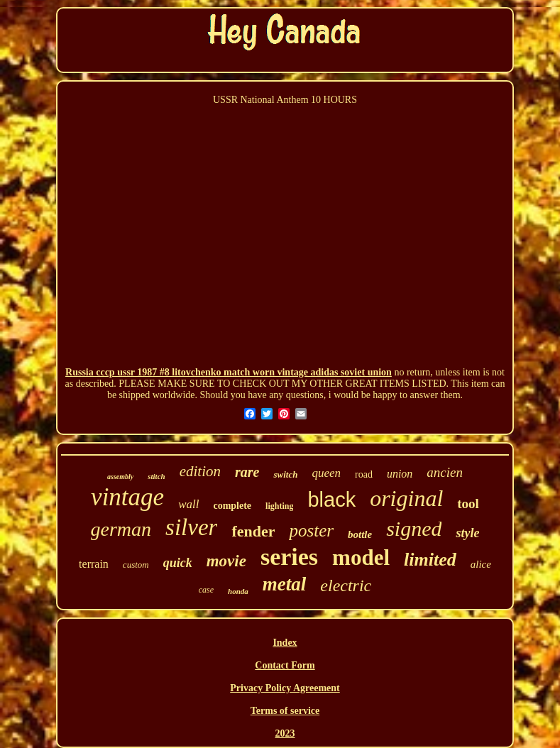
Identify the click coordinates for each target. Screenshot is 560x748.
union (400, 474)
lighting (279, 506)
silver (191, 527)
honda (238, 591)
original (406, 498)
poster (311, 530)
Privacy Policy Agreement (285, 688)
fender (253, 531)
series (289, 557)
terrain (94, 564)
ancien (445, 472)
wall (188, 504)
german (121, 529)
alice (481, 564)
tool (468, 504)
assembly (120, 477)
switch (285, 474)
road (364, 474)
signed (414, 528)
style (467, 533)
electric (346, 585)
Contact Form (285, 665)
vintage (127, 497)
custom (136, 565)
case (206, 590)
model (361, 557)
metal (285, 584)
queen (326, 473)
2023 (285, 733)
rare (247, 472)
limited (430, 560)
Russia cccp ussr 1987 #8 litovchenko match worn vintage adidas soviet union (229, 372)
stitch (156, 476)
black (331, 500)
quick (178, 563)
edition (200, 471)
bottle (360, 534)
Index (285, 643)
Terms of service (285, 711)
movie (226, 561)
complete (232, 506)
